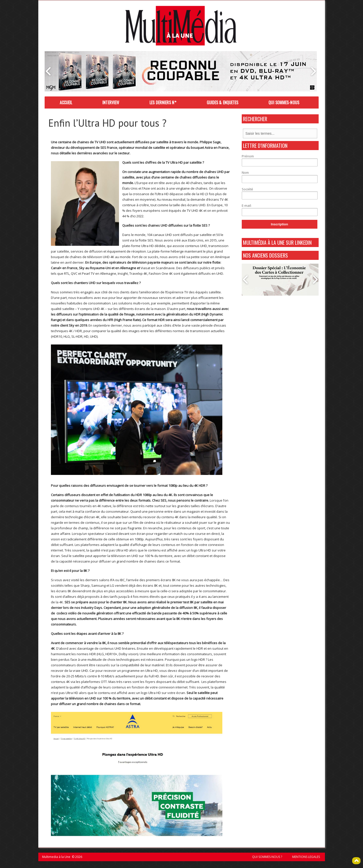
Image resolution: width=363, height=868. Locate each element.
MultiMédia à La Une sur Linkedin (277, 242)
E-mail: (247, 205)
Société (247, 189)
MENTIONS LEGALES (306, 857)
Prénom (248, 156)
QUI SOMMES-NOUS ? (267, 857)
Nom (245, 172)
